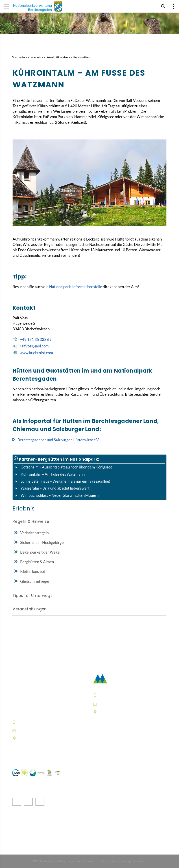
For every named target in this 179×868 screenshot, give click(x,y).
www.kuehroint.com (36, 353)
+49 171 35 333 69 (36, 339)
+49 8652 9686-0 (34, 722)
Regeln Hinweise (57, 57)
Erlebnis (36, 57)
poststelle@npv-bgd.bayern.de (129, 704)
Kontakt (139, 861)
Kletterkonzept (33, 571)
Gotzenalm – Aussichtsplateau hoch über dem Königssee (67, 467)
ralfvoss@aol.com (34, 346)
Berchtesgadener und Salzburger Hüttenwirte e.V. (58, 440)
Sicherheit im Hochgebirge (42, 542)
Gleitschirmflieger (35, 581)
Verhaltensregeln (34, 533)
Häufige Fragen (107, 746)
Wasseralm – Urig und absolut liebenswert (55, 488)
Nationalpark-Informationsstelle (76, 287)
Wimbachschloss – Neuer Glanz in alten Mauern (60, 495)
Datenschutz (91, 861)
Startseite (19, 57)
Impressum (110, 861)
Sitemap (125, 861)
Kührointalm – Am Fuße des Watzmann (53, 474)
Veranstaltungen (30, 609)
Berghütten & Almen (37, 562)
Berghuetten (81, 57)
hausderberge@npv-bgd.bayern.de (52, 730)
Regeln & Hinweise (31, 521)
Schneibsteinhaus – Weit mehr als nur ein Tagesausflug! (65, 481)
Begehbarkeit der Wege (40, 552)
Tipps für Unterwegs (33, 596)
